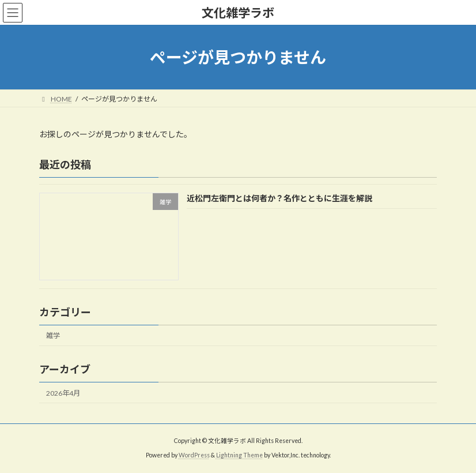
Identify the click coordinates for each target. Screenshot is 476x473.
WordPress (194, 455)
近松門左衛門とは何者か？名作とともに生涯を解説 (279, 199)
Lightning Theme (239, 455)
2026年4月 (63, 393)
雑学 (53, 336)
